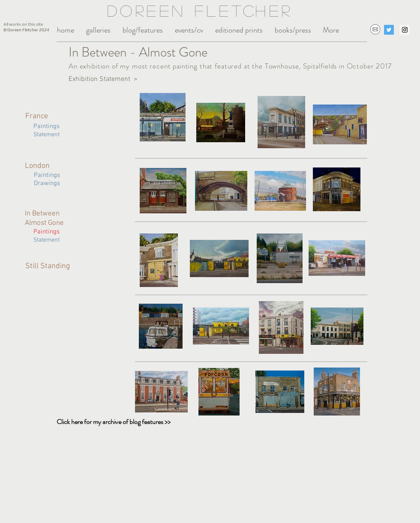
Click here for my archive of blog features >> (114, 422)
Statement (47, 240)
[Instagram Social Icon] (405, 30)
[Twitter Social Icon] (389, 30)
